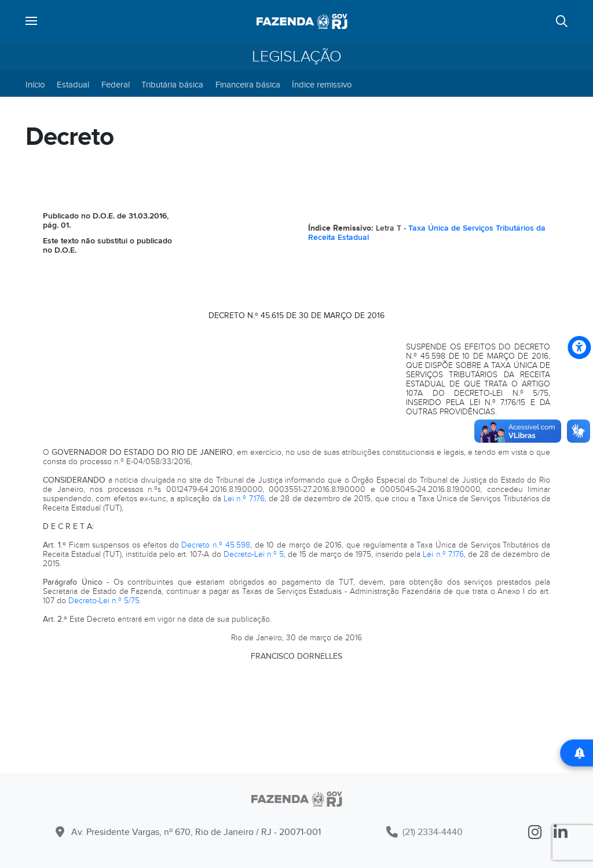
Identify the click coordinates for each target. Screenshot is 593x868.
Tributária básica (172, 85)
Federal (116, 85)
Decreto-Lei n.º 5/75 (104, 601)
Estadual (73, 85)
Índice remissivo (322, 85)
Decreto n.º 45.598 (216, 545)
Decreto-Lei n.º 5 (254, 554)
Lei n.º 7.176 (244, 499)
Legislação (297, 57)
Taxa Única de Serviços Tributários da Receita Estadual (427, 233)
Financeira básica (248, 85)
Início (35, 85)
